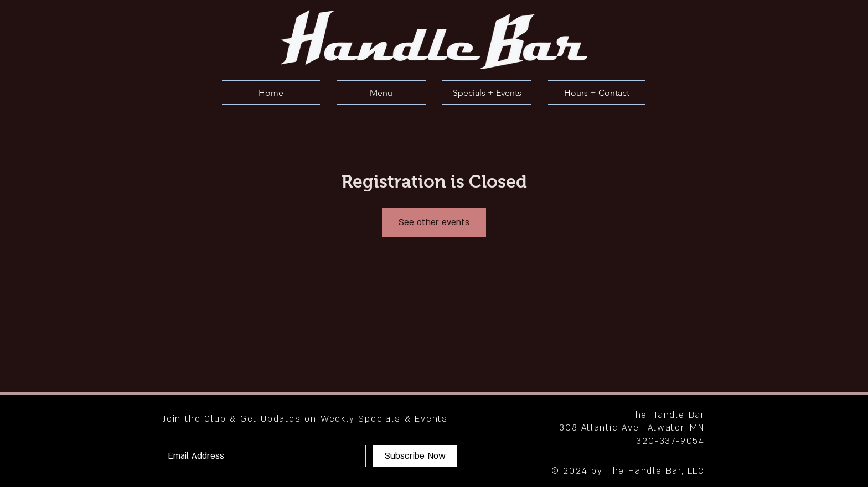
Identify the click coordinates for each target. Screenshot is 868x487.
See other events (434, 222)
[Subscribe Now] (415, 456)
